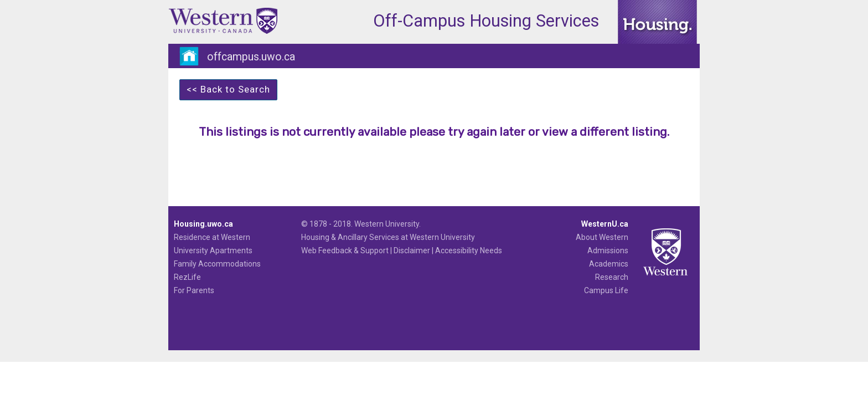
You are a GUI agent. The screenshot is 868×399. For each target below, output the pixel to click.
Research (612, 277)
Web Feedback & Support (345, 250)
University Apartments (213, 250)
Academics (609, 264)
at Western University (438, 237)
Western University (387, 224)
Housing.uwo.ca (203, 224)
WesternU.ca (605, 224)
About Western (602, 237)
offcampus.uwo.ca (251, 57)
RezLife (187, 277)
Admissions (608, 250)
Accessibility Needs (469, 250)
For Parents (194, 290)
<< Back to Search (228, 89)
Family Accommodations (217, 264)
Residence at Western (212, 237)
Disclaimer (412, 250)
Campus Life (606, 290)
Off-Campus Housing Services (486, 21)
